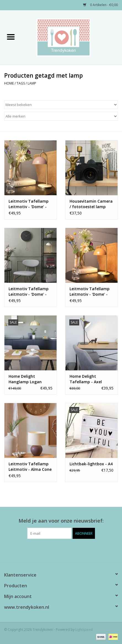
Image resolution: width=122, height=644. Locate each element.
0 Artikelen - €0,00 (100, 5)
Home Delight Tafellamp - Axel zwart (86, 379)
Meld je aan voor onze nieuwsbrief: (61, 521)
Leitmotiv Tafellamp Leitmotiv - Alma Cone (30, 467)
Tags (21, 83)
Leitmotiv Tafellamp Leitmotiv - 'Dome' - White (29, 292)
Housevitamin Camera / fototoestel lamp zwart (91, 204)
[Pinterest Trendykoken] (61, 550)
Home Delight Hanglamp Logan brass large (25, 379)
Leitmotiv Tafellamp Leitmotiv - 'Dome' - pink (29, 204)
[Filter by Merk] (61, 116)
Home (9, 83)
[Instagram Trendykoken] (71, 550)
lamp (32, 83)
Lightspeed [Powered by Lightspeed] (84, 630)
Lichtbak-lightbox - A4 (91, 464)
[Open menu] (11, 37)
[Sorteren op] (61, 105)
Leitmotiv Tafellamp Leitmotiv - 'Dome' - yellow (90, 292)
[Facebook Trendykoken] (51, 550)
